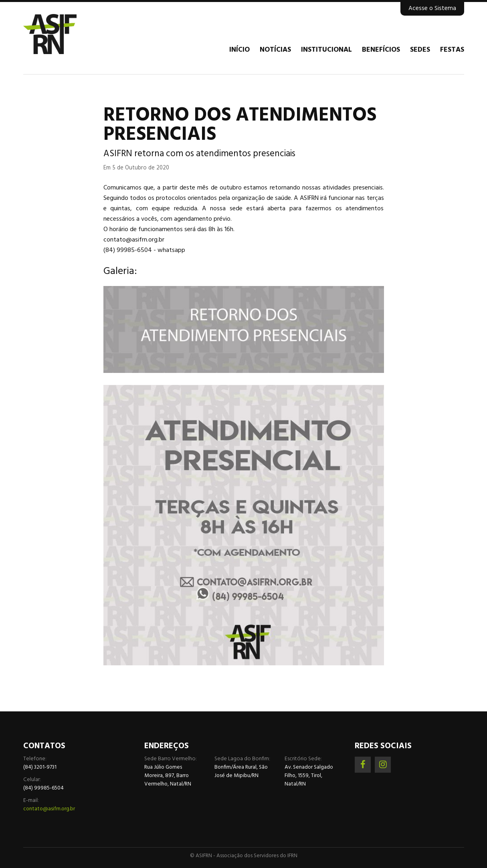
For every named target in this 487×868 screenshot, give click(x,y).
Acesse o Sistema (432, 8)
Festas (452, 50)
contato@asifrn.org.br (49, 809)
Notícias (275, 50)
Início (239, 50)
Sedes (420, 50)
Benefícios (381, 50)
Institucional (326, 50)
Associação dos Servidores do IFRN (71, 34)
